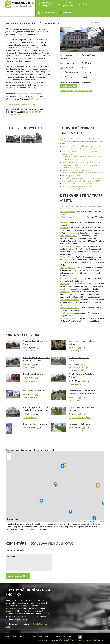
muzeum (41, 351)
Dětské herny (85, 4)
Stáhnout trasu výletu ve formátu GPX (76, 91)
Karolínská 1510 (66, 313)
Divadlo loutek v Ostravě (34, 374)
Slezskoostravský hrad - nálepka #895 (77, 183)
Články (73, 640)
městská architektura (68, 86)
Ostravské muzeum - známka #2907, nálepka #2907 (83, 173)
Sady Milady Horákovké (69, 300)
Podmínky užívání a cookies (95, 640)
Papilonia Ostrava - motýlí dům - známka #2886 (81, 181)
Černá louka (65, 222)
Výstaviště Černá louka (34, 391)
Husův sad (64, 284)
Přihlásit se (65, 12)
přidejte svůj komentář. (37, 99)
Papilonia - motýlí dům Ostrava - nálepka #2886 (81, 178)
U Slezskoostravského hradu (71, 217)
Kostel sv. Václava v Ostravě (36, 424)
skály (89, 417)
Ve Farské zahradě (67, 212)
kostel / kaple (73, 351)
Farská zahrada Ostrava (80, 424)
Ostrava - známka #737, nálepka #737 (77, 170)
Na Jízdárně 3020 (67, 318)
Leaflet (84, 521)
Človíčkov (64, 228)
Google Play (38, 624)
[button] (55, 484)
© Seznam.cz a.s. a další (96, 521)
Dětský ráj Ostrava (67, 268)
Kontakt (80, 640)
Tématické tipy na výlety (65, 4)
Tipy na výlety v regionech (45, 4)
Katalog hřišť (57, 640)
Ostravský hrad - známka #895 (74, 176)
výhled (80, 370)
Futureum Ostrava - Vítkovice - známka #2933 (80, 149)
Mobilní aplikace (46, 12)
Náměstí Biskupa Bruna (69, 308)
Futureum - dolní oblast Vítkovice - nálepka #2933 (82, 146)
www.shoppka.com (13, 608)
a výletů (66, 640)
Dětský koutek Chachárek (70, 246)
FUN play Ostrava (67, 257)
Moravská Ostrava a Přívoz (71, 278)
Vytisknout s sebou (97, 23)
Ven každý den (11, 636)
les (70, 368)
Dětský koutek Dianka (68, 236)
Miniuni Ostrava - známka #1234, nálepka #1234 (81, 162)
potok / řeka (73, 370)
